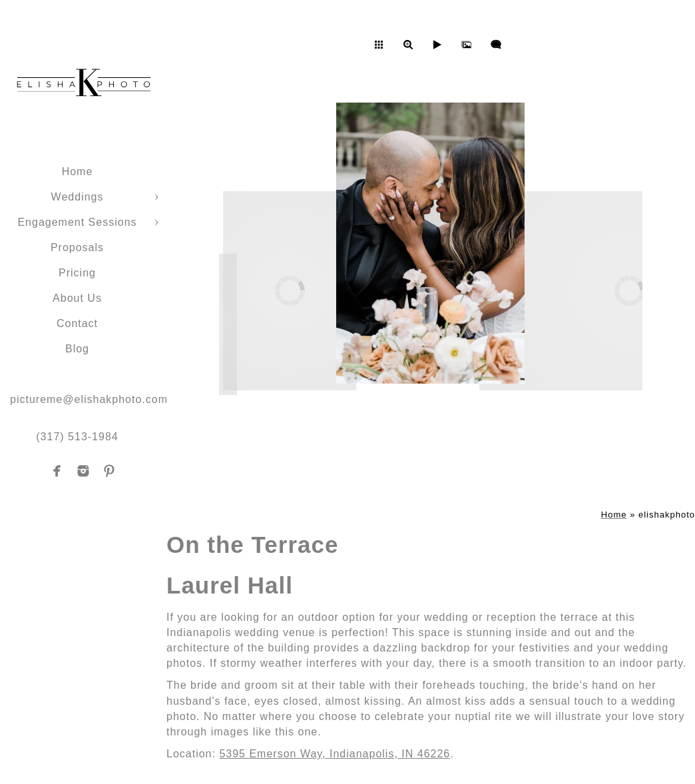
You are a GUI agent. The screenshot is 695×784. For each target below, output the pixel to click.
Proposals (77, 247)
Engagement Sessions (77, 222)
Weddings (78, 197)
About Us (77, 298)
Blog (77, 349)
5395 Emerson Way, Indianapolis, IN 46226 (335, 754)
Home (78, 172)
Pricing (77, 273)
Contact (77, 323)
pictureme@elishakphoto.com (89, 399)
